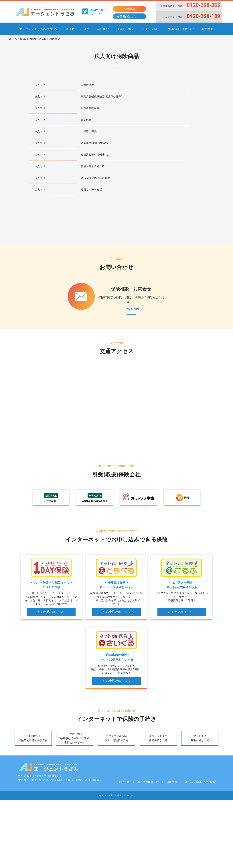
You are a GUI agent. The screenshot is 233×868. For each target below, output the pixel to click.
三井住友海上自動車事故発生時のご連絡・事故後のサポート (75, 738)
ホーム (13, 39)
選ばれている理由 (78, 29)
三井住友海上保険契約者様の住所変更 (33, 738)
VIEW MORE (131, 309)
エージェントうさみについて (39, 29)
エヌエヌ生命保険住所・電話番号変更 (117, 738)
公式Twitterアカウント (93, 12)
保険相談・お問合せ (181, 29)
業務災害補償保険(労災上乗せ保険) (101, 96)
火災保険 (86, 120)
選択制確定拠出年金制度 (95, 178)
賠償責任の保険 (90, 108)
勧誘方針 (124, 782)
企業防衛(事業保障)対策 (95, 143)
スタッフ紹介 (151, 29)
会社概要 (103, 29)
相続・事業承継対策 (93, 166)
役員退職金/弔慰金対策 (95, 155)
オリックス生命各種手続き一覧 (158, 738)
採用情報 (208, 29)
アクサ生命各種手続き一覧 (200, 738)
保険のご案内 (126, 29)
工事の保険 (87, 85)
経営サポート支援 (91, 189)
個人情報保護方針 (148, 782)
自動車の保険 (89, 131)
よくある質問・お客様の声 (201, 782)
